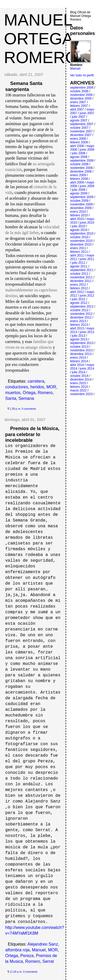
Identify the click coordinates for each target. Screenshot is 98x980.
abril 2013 (77, 328)
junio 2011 (87, 259)
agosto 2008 (79, 157)
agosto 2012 (79, 303)
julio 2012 (79, 299)
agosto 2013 (79, 339)
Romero (45, 393)
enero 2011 (78, 248)
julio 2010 (79, 226)
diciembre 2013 (81, 354)
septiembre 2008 (82, 161)
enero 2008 (78, 139)
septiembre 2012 (82, 307)
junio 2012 (87, 296)
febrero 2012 (79, 288)
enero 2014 (78, 358)
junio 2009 (87, 186)
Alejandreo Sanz (43, 944)
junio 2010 (87, 223)
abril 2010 (77, 219)
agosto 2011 (79, 266)
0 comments (29, 409)
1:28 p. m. (15, 409)
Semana (26, 398)
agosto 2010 (79, 230)
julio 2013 (79, 336)
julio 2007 (79, 117)
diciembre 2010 (81, 244)
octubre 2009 (79, 201)
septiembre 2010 (82, 234)
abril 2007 (77, 109)
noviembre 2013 (81, 350)
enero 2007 (78, 102)
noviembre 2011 (81, 277)
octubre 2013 (79, 347)
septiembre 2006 (82, 88)
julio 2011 (79, 263)
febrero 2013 (79, 325)
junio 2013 (87, 332)
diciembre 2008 (81, 171)
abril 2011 (77, 255)
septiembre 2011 (82, 270)
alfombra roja (17, 950)
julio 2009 (79, 190)
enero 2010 (78, 212)
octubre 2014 (79, 376)
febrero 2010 (79, 215)
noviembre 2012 (81, 314)
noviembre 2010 (81, 241)
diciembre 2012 (81, 317)
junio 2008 (87, 150)
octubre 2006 (79, 91)
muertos (13, 393)
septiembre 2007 (82, 124)
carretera (36, 381)
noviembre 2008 (81, 168)
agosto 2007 (79, 120)
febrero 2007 (79, 106)
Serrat (48, 961)
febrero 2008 (79, 142)
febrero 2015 (79, 387)
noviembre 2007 (81, 131)
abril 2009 (77, 182)
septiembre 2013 (82, 343)
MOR (51, 387)
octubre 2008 (79, 164)
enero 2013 (78, 321)
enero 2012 (78, 285)
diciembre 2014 (81, 379)
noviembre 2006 (81, 95)
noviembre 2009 (81, 204)
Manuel (39, 950)
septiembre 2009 (82, 197)
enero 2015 (78, 383)
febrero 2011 (79, 252)
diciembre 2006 (81, 99)
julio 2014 (79, 372)
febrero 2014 (79, 361)
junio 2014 (87, 369)
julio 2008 (79, 153)
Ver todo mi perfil (82, 75)
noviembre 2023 (81, 394)
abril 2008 (77, 146)
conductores (17, 387)
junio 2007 (87, 113)
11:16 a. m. (16, 972)
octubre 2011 (79, 274)
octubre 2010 (79, 237)
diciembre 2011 (81, 281)
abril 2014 (77, 365)
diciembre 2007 (81, 135)
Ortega (29, 393)
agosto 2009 (79, 193)
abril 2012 (77, 292)
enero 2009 (78, 175)
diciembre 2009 (81, 208)
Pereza (27, 956)
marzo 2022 (78, 390)
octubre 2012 (79, 310)
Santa (11, 398)
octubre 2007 (79, 128)
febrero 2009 (79, 179)
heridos (37, 387)
